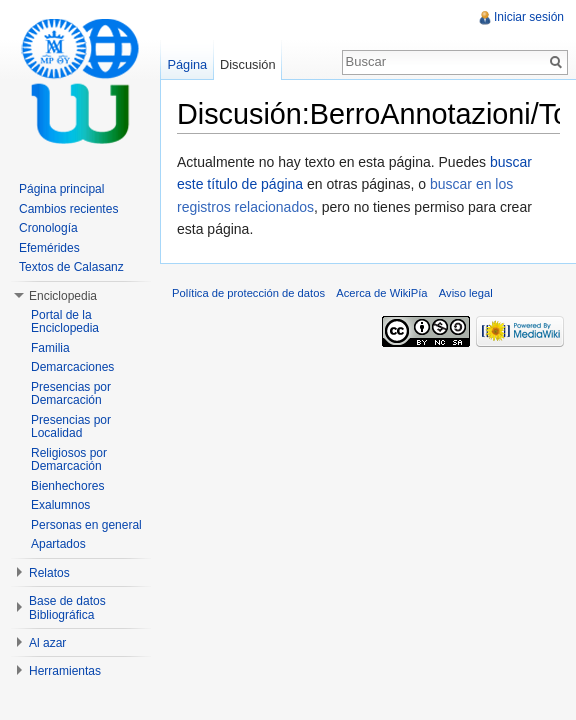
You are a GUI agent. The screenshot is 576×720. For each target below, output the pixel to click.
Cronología (48, 228)
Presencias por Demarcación (71, 394)
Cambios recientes (68, 209)
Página (187, 64)
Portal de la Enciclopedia (65, 322)
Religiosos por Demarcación (69, 460)
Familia (50, 348)
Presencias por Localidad (71, 427)
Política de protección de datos (248, 293)
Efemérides (49, 248)
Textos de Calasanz (71, 267)
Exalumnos (60, 505)
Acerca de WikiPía (381, 293)
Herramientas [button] (65, 671)
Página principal (61, 189)
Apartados (58, 544)
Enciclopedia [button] (63, 296)
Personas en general (86, 525)
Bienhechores (67, 486)
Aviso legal (466, 293)
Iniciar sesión (529, 17)
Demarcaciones (72, 367)
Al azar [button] (47, 643)
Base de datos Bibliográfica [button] (67, 608)
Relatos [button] (49, 573)
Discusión (247, 64)
